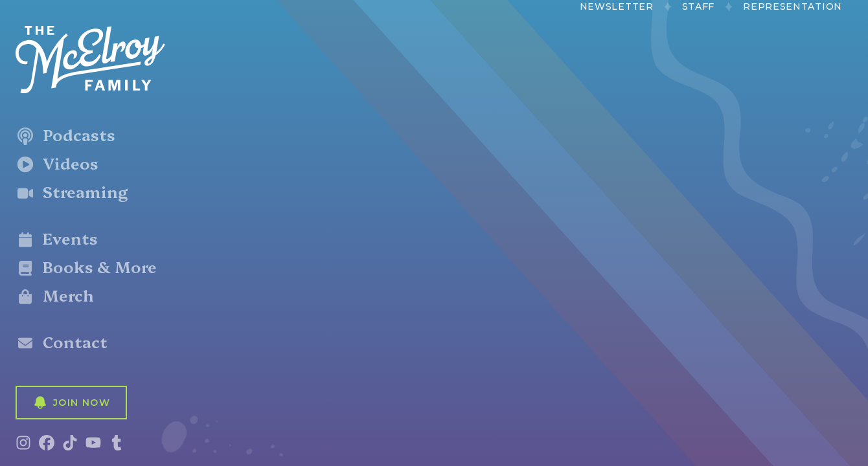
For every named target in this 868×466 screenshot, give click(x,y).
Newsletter (617, 6)
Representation (793, 6)
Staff (699, 6)
